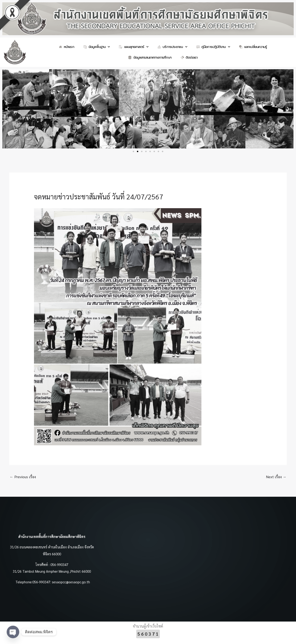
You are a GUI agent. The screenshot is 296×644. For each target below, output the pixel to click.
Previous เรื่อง (23, 477)
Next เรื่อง (276, 477)
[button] (8, 109)
